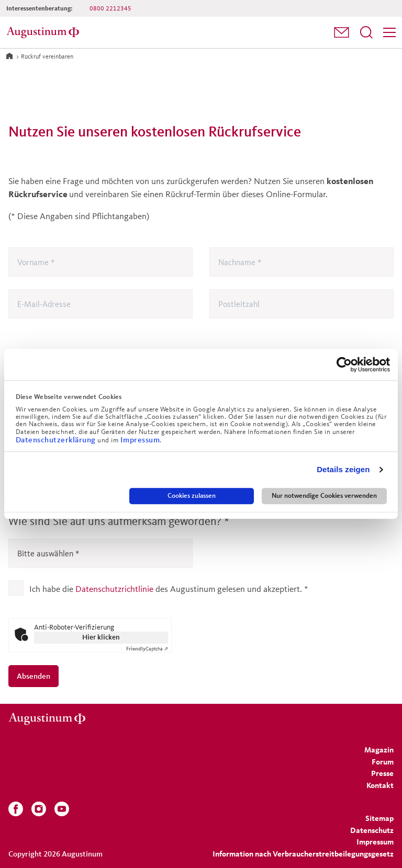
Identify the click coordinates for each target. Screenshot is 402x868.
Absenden (33, 676)
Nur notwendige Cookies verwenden (324, 496)
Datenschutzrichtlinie (114, 589)
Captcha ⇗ (147, 649)
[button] (342, 32)
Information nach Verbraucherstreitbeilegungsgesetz (303, 854)
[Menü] (389, 32)
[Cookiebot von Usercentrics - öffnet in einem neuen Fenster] (344, 364)
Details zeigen (343, 470)
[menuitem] (342, 33)
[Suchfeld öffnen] (366, 32)
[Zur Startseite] (9, 55)
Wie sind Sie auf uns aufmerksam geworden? (119, 521)
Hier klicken (101, 637)
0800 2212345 (110, 8)
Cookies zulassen (192, 496)
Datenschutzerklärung (57, 439)
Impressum (140, 439)
